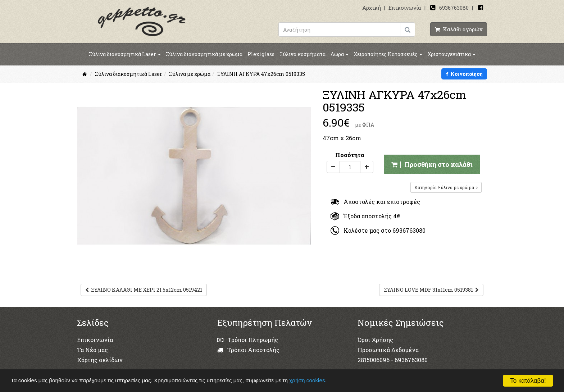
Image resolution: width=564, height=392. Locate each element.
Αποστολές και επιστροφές (375, 202)
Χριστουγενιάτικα (451, 54)
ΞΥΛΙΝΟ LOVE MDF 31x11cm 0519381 (431, 290)
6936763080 (454, 8)
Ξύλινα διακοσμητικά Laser (125, 54)
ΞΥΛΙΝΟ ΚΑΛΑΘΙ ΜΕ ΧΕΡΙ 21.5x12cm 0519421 (144, 290)
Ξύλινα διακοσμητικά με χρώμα (204, 54)
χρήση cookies (307, 380)
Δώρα (340, 54)
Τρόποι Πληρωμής (248, 340)
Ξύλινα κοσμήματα (303, 54)
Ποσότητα (350, 155)
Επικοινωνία (405, 8)
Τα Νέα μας (92, 350)
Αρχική (372, 8)
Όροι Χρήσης (375, 340)
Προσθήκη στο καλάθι (432, 164)
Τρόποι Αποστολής (248, 350)
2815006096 (374, 360)
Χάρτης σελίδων (100, 360)
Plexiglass (261, 54)
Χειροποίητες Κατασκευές (388, 54)
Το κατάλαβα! (528, 381)
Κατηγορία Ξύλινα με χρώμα (446, 187)
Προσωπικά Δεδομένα (388, 350)
